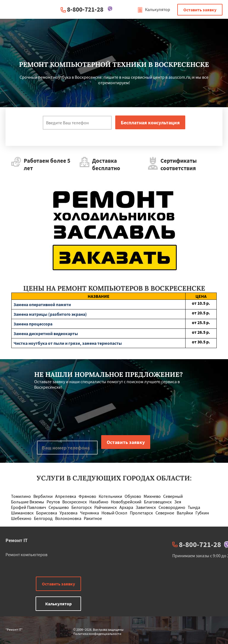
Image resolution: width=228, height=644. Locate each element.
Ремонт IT (17, 540)
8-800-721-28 (85, 9)
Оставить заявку (200, 10)
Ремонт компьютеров (26, 554)
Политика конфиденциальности (97, 634)
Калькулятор (154, 9)
